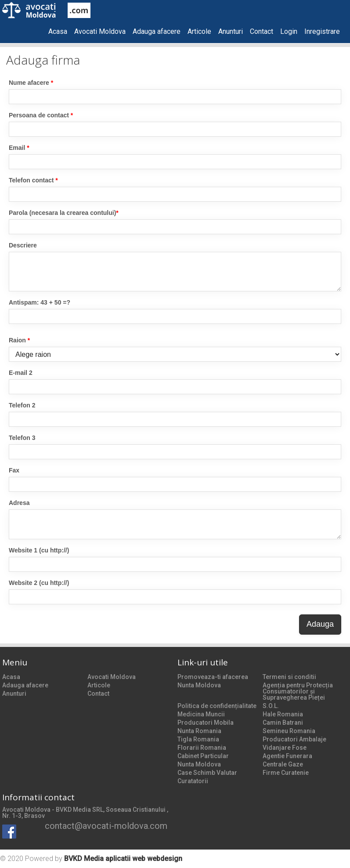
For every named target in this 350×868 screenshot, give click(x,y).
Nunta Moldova (199, 685)
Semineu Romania (289, 731)
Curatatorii (193, 781)
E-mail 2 (21, 373)
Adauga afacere (157, 31)
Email (19, 148)
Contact (262, 31)
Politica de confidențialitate (217, 706)
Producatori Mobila (206, 723)
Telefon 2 (22, 405)
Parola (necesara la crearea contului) (64, 213)
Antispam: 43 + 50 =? (40, 302)
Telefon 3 (22, 438)
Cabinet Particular (203, 756)
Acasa (58, 31)
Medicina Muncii (201, 714)
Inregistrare (322, 31)
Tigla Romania (198, 739)
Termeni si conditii (289, 677)
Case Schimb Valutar (207, 773)
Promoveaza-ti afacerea (213, 677)
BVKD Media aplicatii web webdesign (123, 859)
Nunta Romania (199, 731)
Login (289, 31)
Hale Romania (283, 714)
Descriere (23, 245)
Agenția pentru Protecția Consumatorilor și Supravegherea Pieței (298, 691)
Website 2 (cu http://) (39, 583)
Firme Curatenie (286, 773)
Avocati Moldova (100, 31)
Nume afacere (31, 83)
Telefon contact (33, 180)
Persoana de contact (41, 115)
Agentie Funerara (287, 756)
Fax (14, 470)
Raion (19, 340)
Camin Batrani (283, 723)
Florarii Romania (202, 748)
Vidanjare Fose (285, 748)
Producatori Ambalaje (294, 739)
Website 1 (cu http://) (39, 550)
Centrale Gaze (283, 764)
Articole (199, 31)
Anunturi (231, 31)
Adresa (19, 503)
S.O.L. (271, 706)
